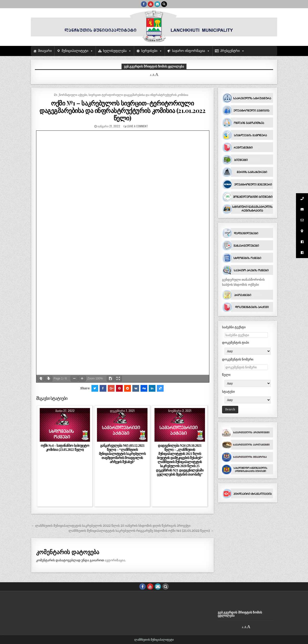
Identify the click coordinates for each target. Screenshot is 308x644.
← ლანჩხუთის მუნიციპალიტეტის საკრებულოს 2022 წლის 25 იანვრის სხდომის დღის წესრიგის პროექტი (111, 526)
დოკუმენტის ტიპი (236, 343)
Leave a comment (137, 126)
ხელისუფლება (115, 51)
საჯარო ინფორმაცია (189, 51)
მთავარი (45, 51)
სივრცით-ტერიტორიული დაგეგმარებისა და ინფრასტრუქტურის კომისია (138, 95)
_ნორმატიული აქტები (73, 95)
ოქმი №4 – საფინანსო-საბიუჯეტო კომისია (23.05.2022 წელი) (65, 448)
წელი (226, 375)
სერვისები (149, 51)
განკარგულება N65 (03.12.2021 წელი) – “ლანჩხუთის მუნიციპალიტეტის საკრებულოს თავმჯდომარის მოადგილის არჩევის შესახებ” (122, 454)
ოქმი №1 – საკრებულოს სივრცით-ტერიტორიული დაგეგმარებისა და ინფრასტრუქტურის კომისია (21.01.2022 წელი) (122, 110)
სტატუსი (228, 392)
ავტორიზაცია (115, 560)
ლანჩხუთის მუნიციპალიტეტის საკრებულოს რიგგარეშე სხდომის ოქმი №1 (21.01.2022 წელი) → (141, 531)
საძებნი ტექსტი (234, 327)
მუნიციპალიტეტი (75, 51)
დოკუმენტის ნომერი (238, 359)
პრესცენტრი (230, 51)
